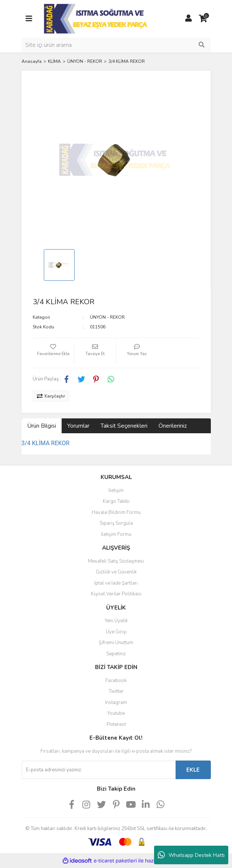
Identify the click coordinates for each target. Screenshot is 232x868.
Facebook (116, 681)
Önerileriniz (173, 426)
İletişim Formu (116, 534)
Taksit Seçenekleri (124, 426)
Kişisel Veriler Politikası (116, 594)
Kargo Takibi (116, 501)
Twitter (116, 691)
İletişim (116, 491)
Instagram (116, 703)
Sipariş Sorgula (116, 523)
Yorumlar (78, 426)
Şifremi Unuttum (116, 643)
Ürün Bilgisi (42, 426)
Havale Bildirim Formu (116, 512)
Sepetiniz (116, 654)
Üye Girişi (116, 632)
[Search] (116, 45)
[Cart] (203, 19)
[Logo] (96, 18)
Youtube (116, 713)
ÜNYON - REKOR (107, 317)
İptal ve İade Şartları (116, 583)
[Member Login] (189, 19)
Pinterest (116, 724)
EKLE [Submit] (193, 770)
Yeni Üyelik (116, 621)
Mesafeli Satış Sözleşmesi (116, 561)
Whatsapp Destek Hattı (191, 855)
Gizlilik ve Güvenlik (116, 572)
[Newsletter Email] (99, 770)
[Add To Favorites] (53, 353)
